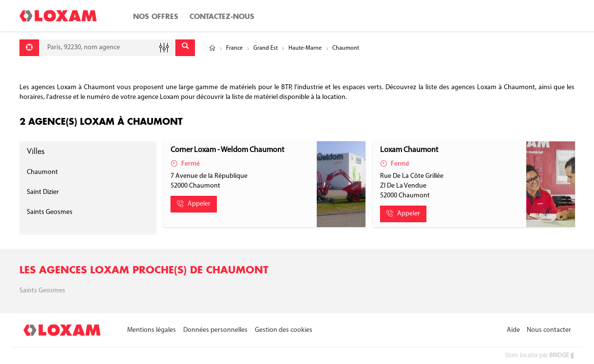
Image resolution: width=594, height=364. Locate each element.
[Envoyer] (185, 48)
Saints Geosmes (50, 212)
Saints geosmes (42, 291)
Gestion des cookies (284, 330)
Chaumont (42, 172)
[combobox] (107, 48)
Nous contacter (549, 330)
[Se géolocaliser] (29, 48)
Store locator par (540, 355)
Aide (513, 330)
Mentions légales (152, 330)
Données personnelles (215, 330)
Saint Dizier (43, 192)
